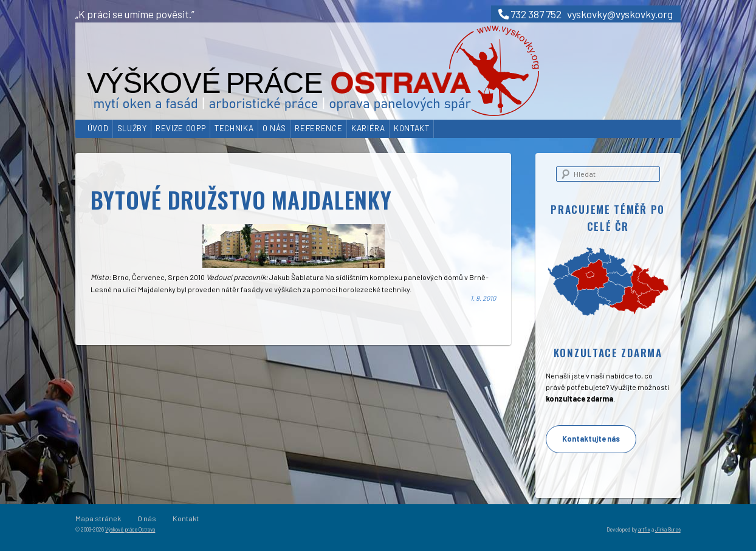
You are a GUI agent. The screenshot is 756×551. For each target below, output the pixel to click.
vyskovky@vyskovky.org (620, 14)
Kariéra (368, 128)
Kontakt (412, 128)
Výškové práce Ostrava (130, 529)
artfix (644, 529)
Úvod (98, 128)
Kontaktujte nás (591, 439)
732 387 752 (530, 14)
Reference (318, 128)
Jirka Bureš (668, 529)
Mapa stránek (98, 518)
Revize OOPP (180, 128)
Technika (234, 128)
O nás (274, 128)
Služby (132, 128)
